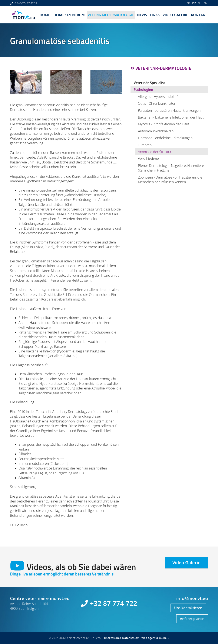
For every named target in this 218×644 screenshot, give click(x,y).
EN (205, 3)
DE (194, 3)
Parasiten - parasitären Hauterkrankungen (169, 110)
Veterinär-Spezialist (149, 83)
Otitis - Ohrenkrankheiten (157, 103)
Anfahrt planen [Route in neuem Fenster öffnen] (192, 619)
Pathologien (143, 90)
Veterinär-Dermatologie (111, 15)
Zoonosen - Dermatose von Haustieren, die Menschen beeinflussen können (170, 180)
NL (200, 3)
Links (155, 15)
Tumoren (145, 145)
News (142, 15)
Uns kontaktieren (188, 608)
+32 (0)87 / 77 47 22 (25, 3)
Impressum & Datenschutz (121, 638)
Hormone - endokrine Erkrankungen (165, 138)
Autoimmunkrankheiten (156, 131)
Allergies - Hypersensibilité (158, 97)
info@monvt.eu (192, 598)
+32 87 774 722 (113, 603)
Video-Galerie (175, 15)
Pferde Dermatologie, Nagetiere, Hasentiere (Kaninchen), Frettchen (171, 168)
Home (45, 15)
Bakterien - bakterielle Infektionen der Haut (171, 117)
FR (188, 3)
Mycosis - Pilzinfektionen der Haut (163, 124)
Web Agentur (150, 638)
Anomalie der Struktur (155, 152)
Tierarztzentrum (69, 15)
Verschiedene (148, 159)
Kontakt (199, 15)
